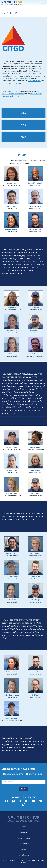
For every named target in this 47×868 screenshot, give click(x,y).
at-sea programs (34, 81)
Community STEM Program (28, 73)
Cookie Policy (24, 844)
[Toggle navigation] (43, 3)
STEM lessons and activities (12, 83)
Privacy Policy (23, 832)
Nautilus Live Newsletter (14, 774)
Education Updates (36, 774)
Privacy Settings (24, 855)
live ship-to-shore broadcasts (19, 78)
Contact (23, 827)
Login (24, 849)
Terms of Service (23, 838)
